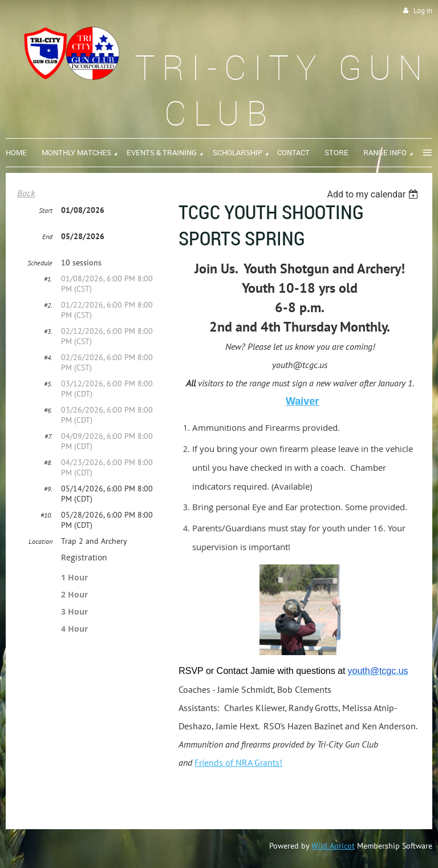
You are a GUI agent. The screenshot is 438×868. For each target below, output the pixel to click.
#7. (48, 436)
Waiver (302, 401)
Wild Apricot (333, 846)
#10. (46, 515)
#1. (48, 279)
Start (46, 210)
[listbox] (374, 194)
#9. (48, 489)
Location (40, 541)
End (47, 237)
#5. (48, 384)
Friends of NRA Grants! (238, 762)
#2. (48, 305)
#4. (48, 358)
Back (26, 193)
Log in (423, 11)
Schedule (40, 263)
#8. (48, 463)
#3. (48, 331)
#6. (48, 410)
